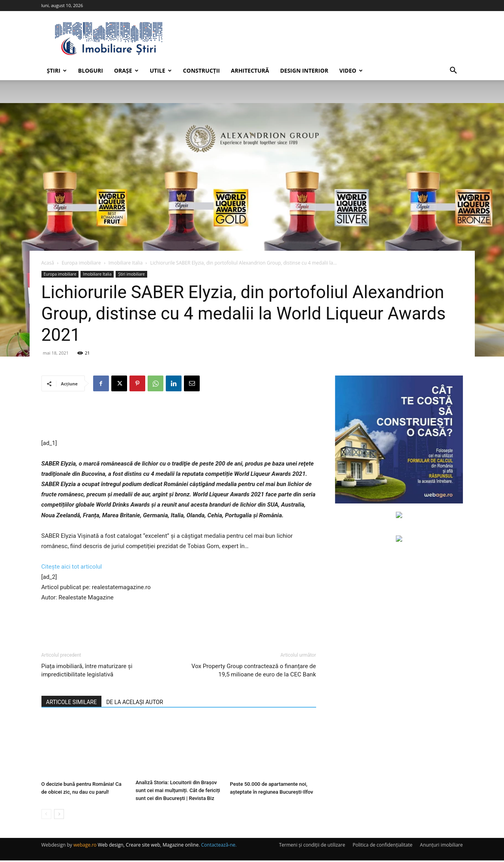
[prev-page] (46, 816)
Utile (161, 70)
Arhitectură (250, 70)
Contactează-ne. (219, 846)
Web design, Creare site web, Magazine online (148, 846)
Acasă (48, 263)
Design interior (304, 70)
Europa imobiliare (81, 263)
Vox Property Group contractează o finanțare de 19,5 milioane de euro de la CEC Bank (254, 670)
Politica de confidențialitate (383, 846)
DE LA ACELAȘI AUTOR (135, 702)
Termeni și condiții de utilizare (312, 846)
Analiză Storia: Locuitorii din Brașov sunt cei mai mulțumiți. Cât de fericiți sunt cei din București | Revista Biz (178, 792)
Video (351, 70)
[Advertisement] (179, 418)
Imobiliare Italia (126, 263)
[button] (453, 71)
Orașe (126, 70)
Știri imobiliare (131, 274)
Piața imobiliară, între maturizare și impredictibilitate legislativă (87, 670)
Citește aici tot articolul (72, 567)
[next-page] (59, 816)
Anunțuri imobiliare (441, 846)
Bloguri (91, 70)
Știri (57, 70)
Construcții (201, 70)
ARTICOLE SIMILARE (72, 702)
